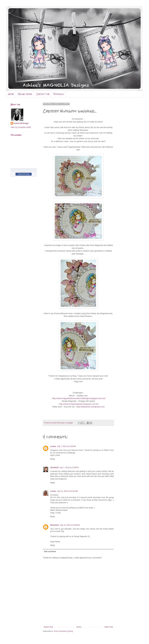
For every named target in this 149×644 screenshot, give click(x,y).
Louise (53, 446)
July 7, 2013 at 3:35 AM (66, 446)
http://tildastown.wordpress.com (91, 407)
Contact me (43, 94)
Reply (53, 459)
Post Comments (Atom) (63, 631)
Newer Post (48, 627)
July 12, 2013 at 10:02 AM (67, 491)
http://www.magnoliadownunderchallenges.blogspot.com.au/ (79, 398)
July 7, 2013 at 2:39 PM (69, 468)
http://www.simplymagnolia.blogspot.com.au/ (79, 404)
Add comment (50, 552)
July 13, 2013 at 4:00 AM (70, 525)
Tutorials (59, 94)
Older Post (109, 627)
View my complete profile (21, 127)
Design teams (25, 94)
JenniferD (54, 468)
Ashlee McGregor (21, 123)
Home (11, 94)
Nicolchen (55, 525)
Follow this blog (24, 174)
